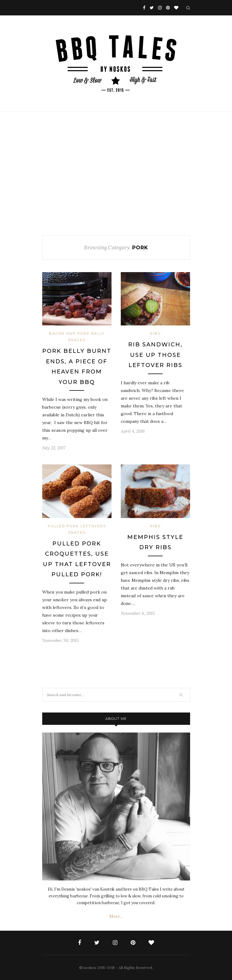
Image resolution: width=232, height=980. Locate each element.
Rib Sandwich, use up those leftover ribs (155, 355)
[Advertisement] (116, 174)
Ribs (155, 333)
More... (116, 916)
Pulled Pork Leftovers (77, 526)
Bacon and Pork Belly (77, 333)
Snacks (77, 340)
